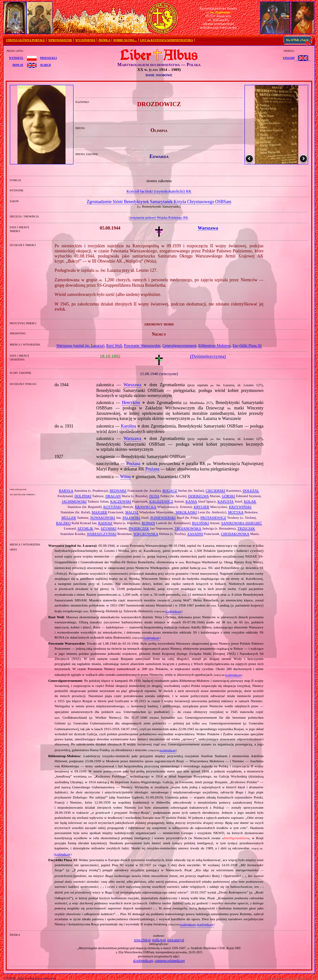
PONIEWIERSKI (163, 517)
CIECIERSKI (216, 490)
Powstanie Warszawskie (142, 346)
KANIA (191, 501)
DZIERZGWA (198, 496)
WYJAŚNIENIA (85, 40)
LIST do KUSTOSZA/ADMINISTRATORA (166, 40)
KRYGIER (201, 507)
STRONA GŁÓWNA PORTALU (26, 40)
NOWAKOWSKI (103, 517)
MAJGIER (99, 512)
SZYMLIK (86, 528)
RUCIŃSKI (200, 523)
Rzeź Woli (114, 346)
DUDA (154, 496)
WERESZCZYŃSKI (102, 534)
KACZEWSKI (121, 501)
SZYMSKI (109, 528)
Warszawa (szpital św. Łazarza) (80, 346)
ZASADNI (195, 534)
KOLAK (250, 501)
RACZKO (63, 523)
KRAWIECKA (145, 507)
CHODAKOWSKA (235, 534)
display (18, 65)
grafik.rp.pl (159, 940)
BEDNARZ (118, 490)
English (289, 58)
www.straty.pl (176, 940)
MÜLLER (69, 517)
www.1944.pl (142, 940)
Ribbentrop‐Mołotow (215, 346)
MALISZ (132, 512)
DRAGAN (113, 496)
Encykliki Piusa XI (247, 346)
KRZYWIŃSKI (240, 507)
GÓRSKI (228, 496)
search (45, 65)
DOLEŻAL (251, 490)
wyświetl (16, 58)
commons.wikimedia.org (170, 960)
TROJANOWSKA (188, 528)
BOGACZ (170, 490)
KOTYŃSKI (112, 507)
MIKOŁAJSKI (186, 512)
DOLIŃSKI (83, 496)
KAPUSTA (226, 501)
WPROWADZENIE (60, 40)
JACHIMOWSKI (74, 501)
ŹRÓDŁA (104, 40)
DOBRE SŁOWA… (125, 40)
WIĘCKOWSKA (146, 534)
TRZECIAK (246, 528)
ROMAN (149, 523)
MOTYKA (236, 512)
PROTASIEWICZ (213, 517)
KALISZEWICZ (161, 501)
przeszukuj (48, 58)
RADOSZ (105, 523)
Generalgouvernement (180, 346)
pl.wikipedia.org (173, 611)
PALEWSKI (131, 517)
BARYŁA (66, 490)
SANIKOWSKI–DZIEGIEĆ (242, 523)
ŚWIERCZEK (139, 528)
